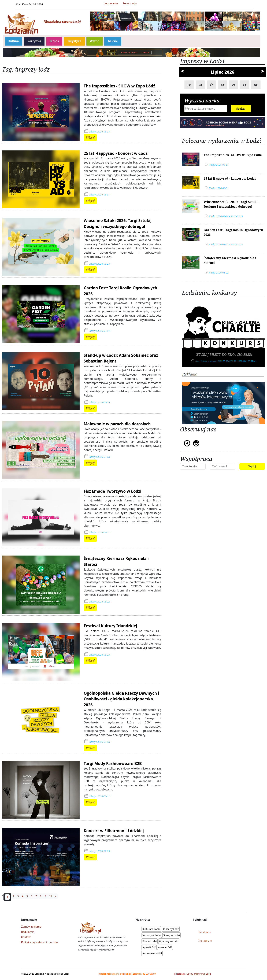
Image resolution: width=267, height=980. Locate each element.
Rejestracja (130, 3)
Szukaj (241, 109)
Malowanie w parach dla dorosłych (117, 424)
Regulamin (28, 932)
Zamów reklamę (31, 927)
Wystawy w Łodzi (169, 941)
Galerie (113, 41)
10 (50, 896)
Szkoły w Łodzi (172, 935)
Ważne (94, 41)
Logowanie (111, 3)
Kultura (14, 41)
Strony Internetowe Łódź (199, 974)
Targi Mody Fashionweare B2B (113, 763)
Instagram (205, 941)
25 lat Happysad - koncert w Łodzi (116, 153)
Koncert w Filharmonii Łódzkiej (114, 831)
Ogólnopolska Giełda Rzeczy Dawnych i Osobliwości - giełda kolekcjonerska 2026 (121, 699)
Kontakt (26, 937)
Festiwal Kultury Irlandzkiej (111, 626)
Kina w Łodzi (150, 941)
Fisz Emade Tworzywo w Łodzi (113, 491)
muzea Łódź (165, 947)
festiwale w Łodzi (152, 953)
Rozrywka (34, 41)
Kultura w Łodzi (151, 929)
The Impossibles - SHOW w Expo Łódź (119, 86)
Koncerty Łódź (171, 929)
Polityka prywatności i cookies (40, 942)
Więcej (90, 138)
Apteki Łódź (149, 947)
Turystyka (74, 41)
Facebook (205, 932)
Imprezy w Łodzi (152, 935)
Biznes (54, 41)
